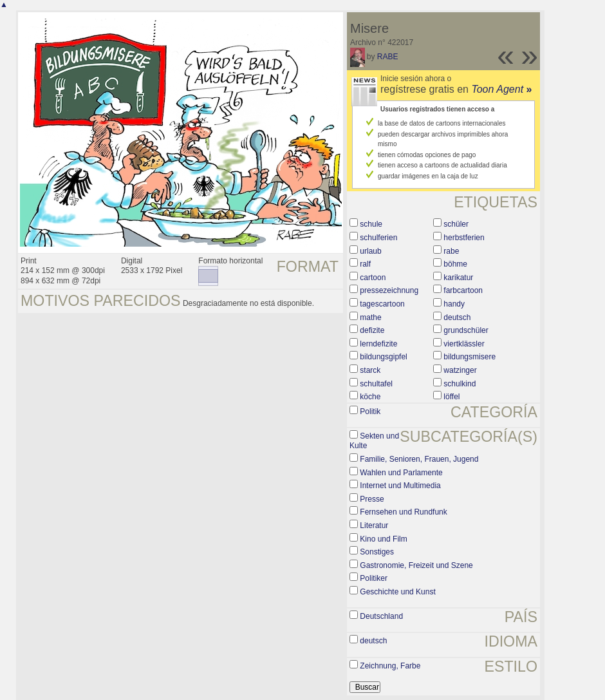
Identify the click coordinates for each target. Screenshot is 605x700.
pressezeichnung (389, 290)
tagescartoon (382, 304)
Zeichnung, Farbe (390, 666)
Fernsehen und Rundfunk (403, 512)
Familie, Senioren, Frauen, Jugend (419, 459)
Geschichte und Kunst (397, 592)
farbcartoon (463, 290)
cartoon (373, 278)
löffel (451, 397)
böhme (455, 264)
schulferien (378, 238)
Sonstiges (377, 552)
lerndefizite (378, 344)
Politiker (374, 578)
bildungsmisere (470, 357)
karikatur (458, 278)
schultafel (376, 384)
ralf (365, 264)
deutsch (457, 317)
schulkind (460, 384)
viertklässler (464, 344)
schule (371, 224)
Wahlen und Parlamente (401, 473)
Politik (370, 411)
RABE (388, 57)
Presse (372, 499)
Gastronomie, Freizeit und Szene (416, 565)
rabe (451, 251)
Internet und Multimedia (400, 486)
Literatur (374, 525)
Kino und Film (383, 539)
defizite (372, 330)
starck (370, 370)
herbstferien (464, 238)
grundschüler (466, 330)
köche (370, 397)
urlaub (370, 251)
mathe (370, 317)
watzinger (460, 370)
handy (454, 304)
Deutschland (381, 616)
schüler (456, 224)
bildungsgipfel (383, 357)
